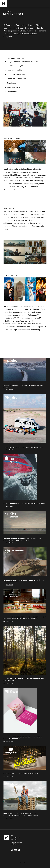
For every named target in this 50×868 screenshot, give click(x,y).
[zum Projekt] (25, 369)
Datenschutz (23, 863)
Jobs (5, 863)
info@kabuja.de (10, 347)
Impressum (44, 863)
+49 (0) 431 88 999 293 (27, 347)
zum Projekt (9, 390)
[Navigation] (47, 3)
